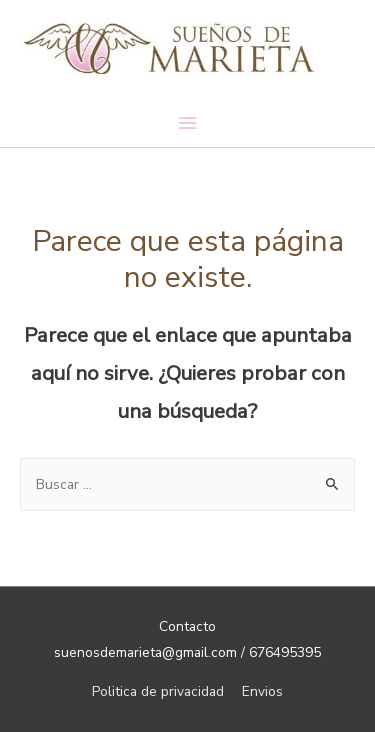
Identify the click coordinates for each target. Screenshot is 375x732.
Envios (262, 691)
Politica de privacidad (158, 691)
